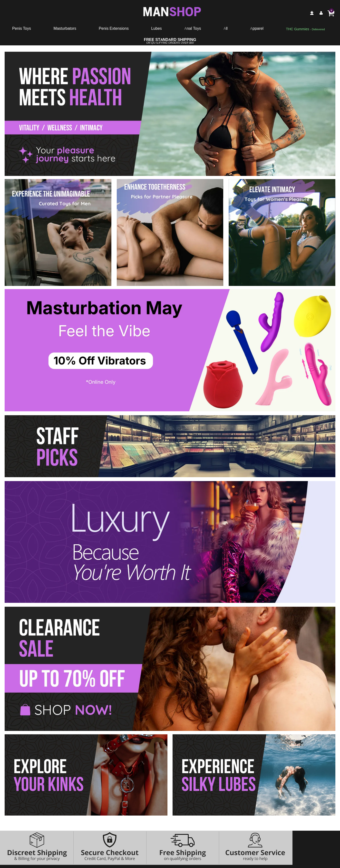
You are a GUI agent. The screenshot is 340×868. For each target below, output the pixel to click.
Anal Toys (193, 28)
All (226, 28)
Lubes (156, 28)
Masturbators (65, 28)
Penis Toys (22, 28)
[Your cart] (331, 13)
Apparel (257, 28)
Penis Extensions (114, 28)
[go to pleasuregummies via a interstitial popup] (305, 29)
